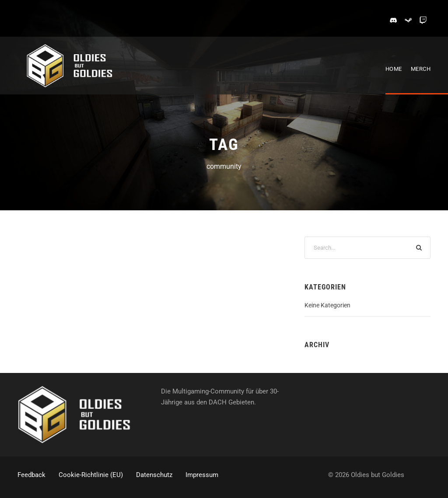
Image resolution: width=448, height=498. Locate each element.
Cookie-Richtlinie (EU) (91, 475)
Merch (421, 69)
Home (394, 69)
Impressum (202, 475)
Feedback (31, 475)
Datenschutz (154, 475)
